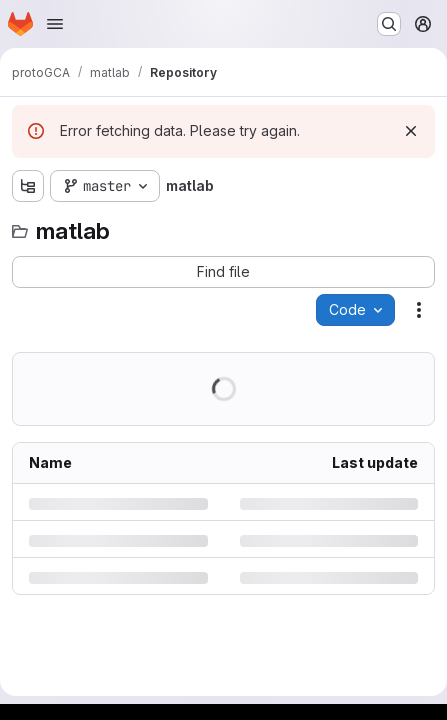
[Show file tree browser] (28, 186)
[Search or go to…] (389, 24)
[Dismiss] (411, 131)
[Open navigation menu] (55, 24)
